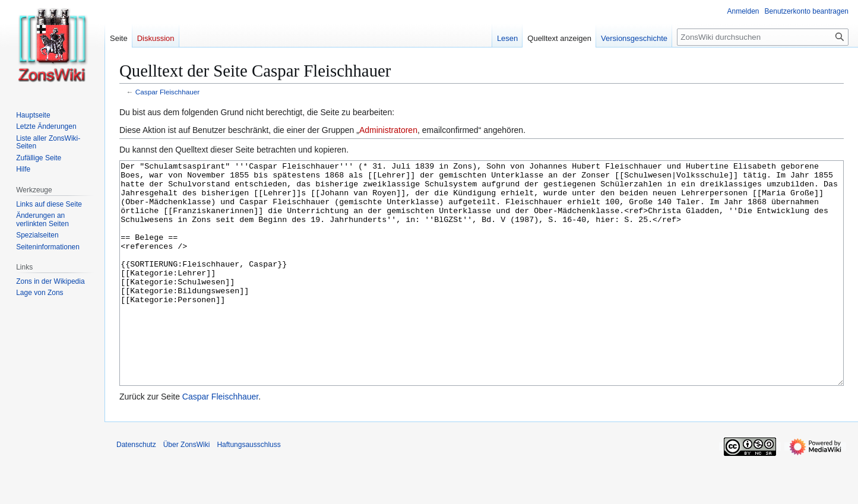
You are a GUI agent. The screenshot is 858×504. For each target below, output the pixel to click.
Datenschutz (136, 489)
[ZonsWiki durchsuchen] (763, 37)
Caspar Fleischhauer (167, 92)
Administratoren (388, 130)
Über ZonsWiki (187, 489)
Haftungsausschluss (248, 489)
